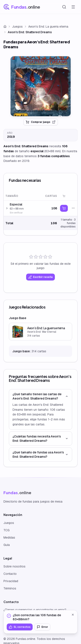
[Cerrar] (73, 615)
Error (42, 627)
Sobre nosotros (14, 566)
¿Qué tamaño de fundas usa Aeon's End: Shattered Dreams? (40, 454)
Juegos (17, 27)
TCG (6, 530)
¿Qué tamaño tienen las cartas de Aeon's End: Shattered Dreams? (40, 396)
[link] (41, 86)
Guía (7, 545)
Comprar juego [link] (41, 122)
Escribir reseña (40, 277)
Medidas (9, 537)
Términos (10, 588)
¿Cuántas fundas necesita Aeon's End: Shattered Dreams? (40, 439)
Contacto (10, 574)
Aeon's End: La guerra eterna (48, 27)
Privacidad (11, 581)
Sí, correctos (20, 627)
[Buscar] (64, 7)
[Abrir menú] (73, 7)
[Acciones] (73, 208)
